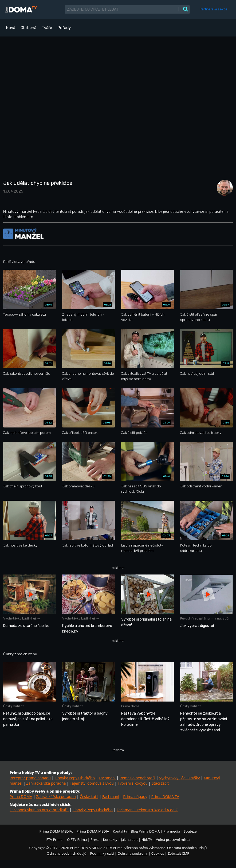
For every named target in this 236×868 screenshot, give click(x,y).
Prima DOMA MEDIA (93, 831)
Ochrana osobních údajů (66, 853)
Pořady (64, 28)
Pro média (172, 831)
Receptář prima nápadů (30, 778)
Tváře (47, 28)
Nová (11, 28)
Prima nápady (135, 796)
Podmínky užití (102, 853)
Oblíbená (28, 28)
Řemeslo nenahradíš (137, 778)
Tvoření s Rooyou (133, 783)
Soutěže (190, 831)
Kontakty (120, 831)
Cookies (158, 853)
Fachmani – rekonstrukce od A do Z (147, 810)
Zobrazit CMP (178, 853)
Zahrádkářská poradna (46, 783)
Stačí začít (160, 783)
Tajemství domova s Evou (92, 783)
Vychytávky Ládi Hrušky (179, 778)
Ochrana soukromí (133, 853)
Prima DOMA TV (165, 796)
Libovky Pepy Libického (75, 778)
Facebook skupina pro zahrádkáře (39, 810)
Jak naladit (129, 840)
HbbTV (147, 840)
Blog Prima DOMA (145, 831)
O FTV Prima (77, 840)
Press (95, 840)
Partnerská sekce (214, 9)
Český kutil (89, 796)
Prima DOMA (21, 796)
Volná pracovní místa (173, 840)
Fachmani (107, 778)
